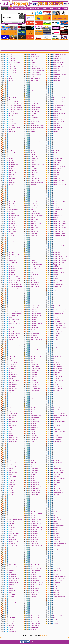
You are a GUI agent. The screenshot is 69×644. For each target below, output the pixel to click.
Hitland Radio (12, 569)
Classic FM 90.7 (12, 249)
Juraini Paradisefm (35, 112)
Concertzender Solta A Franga (15, 310)
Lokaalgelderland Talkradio (37, 182)
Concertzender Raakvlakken (15, 308)
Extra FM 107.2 (12, 433)
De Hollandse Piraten (13, 343)
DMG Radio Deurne (13, 394)
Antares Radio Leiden (13, 165)
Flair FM (11, 449)
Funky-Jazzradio (12, 477)
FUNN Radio (12, 478)
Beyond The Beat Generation (15, 196)
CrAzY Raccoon (12, 322)
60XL (10, 117)
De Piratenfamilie (12, 353)
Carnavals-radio (12, 231)
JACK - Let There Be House (37, 92)
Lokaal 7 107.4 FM (35, 180)
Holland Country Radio (14, 602)
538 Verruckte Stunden (14, 114)
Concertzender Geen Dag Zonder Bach (16, 286)
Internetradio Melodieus (36, 72)
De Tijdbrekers (12, 359)
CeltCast (11, 233)
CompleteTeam (12, 272)
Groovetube (11, 522)
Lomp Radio (34, 190)
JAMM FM (33, 94)
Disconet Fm (11, 390)
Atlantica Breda (12, 174)
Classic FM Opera (13, 253)
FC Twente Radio (13, 445)
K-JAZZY (33, 119)
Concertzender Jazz (13, 292)
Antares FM (11, 163)
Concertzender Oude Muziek (15, 304)
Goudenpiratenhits (13, 512)
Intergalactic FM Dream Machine (38, 70)
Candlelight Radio (13, 225)
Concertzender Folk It (13, 282)
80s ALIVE (11, 121)
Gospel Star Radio (13, 508)
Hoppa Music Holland (13, 612)
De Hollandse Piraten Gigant (15, 345)
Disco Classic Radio (13, 384)
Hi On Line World (12, 565)
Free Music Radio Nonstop (15, 463)
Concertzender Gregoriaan (15, 288)
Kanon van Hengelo (35, 121)
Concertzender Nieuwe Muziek (15, 298)
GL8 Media (11, 492)
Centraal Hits (12, 235)
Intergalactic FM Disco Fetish (37, 68)
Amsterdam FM (12, 153)
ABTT (10, 133)
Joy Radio (33, 106)
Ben (10, 192)
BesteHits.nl (11, 194)
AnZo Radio (11, 167)
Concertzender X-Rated (14, 316)
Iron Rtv (33, 76)
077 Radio (11, 57)
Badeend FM (12, 184)
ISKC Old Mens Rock (36, 78)
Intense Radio (34, 64)
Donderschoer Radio (13, 398)
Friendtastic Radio (13, 473)
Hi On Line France (13, 553)
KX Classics (34, 151)
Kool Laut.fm (34, 147)
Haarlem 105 (12, 526)
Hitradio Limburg (12, 577)
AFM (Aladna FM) (13, 137)
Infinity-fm (33, 63)
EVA (10, 424)
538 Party (11, 100)
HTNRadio (11, 624)
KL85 (32, 139)
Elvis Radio (11, 418)
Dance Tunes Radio (13, 335)
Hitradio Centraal (12, 575)
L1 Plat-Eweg (34, 155)
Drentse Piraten (12, 402)
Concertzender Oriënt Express (15, 302)
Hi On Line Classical (13, 551)
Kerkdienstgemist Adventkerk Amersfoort (37, 125)
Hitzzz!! (10, 592)
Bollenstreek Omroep (13, 210)
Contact (65, 9)
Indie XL (33, 61)
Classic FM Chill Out (13, 251)
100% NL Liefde (12, 68)
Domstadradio (12, 396)
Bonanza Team (12, 214)
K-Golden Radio (35, 117)
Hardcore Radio (12, 539)
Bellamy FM (11, 190)
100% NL (11, 64)
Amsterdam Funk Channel (14, 155)
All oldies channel (13, 145)
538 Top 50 (11, 112)
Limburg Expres (34, 172)
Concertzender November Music (16, 300)
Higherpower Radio (13, 567)
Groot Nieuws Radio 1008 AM (15, 520)
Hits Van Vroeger (12, 586)
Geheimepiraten (12, 484)
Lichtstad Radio (34, 168)
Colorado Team (12, 267)
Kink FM (33, 137)
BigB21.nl (11, 200)
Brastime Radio (12, 218)
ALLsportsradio (12, 149)
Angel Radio (11, 161)
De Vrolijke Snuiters (13, 367)
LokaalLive (33, 184)
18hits (10, 76)
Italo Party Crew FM (35, 88)
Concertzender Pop (13, 306)
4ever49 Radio (12, 82)
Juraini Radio (34, 114)
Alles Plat (11, 147)
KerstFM (33, 129)
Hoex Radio (11, 596)
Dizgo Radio (11, 392)
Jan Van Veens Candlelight (37, 96)
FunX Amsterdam (13, 480)
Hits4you (11, 588)
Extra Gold (11, 435)
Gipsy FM (11, 490)
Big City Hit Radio (13, 198)
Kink (32, 135)
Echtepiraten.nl (12, 412)
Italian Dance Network (36, 86)
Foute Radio (11, 461)
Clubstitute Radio (12, 261)
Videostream (24, 9)
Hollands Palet (12, 608)
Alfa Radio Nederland (13, 143)
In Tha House (34, 59)
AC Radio (11, 135)
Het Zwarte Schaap (13, 545)
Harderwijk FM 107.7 (13, 541)
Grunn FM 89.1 (12, 524)
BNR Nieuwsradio (13, 208)
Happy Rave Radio (13, 535)
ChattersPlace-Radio (13, 243)
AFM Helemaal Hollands (14, 139)
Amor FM (11, 151)
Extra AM (11, 431)
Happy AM (11, 531)
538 (10, 86)
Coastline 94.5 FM (13, 263)
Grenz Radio (11, 516)
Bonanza (11, 212)
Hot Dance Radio (12, 614)
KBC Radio (33, 123)
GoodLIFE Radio (12, 504)
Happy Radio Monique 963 (15, 533)
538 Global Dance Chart (14, 92)
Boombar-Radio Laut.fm (14, 216)
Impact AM (33, 55)
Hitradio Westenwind (13, 580)
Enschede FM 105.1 (13, 422)
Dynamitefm (11, 410)
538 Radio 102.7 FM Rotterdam (16, 110)
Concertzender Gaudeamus (15, 284)
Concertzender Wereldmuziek (15, 314)
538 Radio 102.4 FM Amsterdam (16, 104)
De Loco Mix (11, 347)
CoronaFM (11, 318)
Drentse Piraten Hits (13, 404)
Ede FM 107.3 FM (13, 414)
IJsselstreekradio (12, 632)
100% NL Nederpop (13, 70)
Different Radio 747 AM (14, 380)
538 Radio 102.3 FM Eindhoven (16, 102)
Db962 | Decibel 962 (13, 337)
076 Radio (11, 55)
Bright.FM (11, 219)
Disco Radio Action (13, 388)
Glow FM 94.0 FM (13, 500)
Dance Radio (12, 331)
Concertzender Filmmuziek (15, 280)
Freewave (11, 469)
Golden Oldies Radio (13, 502)
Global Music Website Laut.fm (15, 496)
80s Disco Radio (12, 123)
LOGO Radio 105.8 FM (36, 178)
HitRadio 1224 (12, 573)
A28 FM (10, 129)
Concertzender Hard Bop (14, 290)
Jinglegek (33, 100)
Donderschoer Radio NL (14, 400)
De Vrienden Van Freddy (14, 363)
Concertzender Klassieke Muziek (16, 296)
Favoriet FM (11, 443)
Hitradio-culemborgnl (13, 582)
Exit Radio (11, 429)
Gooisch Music (12, 506)
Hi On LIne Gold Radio (14, 555)
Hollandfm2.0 (12, 604)
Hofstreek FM (12, 598)
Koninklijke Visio (35, 145)
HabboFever (11, 529)
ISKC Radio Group (35, 82)
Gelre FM (11, 486)
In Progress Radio (35, 57)
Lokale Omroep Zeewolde (37, 188)
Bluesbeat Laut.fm (13, 204)
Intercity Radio (34, 66)
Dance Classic (12, 327)
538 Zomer (11, 115)
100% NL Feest (12, 66)
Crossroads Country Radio (15, 323)
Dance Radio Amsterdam (14, 333)
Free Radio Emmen (13, 465)
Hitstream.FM (12, 590)
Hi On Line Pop (12, 563)
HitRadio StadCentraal (14, 579)
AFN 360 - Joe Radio (13, 141)
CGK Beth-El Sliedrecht (14, 239)
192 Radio (11, 78)
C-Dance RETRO (13, 223)
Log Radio (33, 176)
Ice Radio (11, 628)
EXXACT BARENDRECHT (15, 437)
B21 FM (10, 180)
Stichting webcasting (34, 9)
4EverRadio (11, 84)
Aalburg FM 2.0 (12, 131)
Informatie (58, 9)
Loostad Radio (34, 194)
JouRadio (33, 102)
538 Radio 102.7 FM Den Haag (16, 108)
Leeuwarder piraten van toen (37, 165)
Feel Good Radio (12, 447)
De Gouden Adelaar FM (14, 341)
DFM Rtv (11, 378)
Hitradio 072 (11, 571)
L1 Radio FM (34, 157)
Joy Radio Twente (35, 110)
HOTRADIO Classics (13, 618)
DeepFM (11, 371)
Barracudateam (12, 186)
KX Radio (33, 153)
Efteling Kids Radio (13, 416)
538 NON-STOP (12, 98)
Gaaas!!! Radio (12, 482)
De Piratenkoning (13, 355)
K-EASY (33, 115)
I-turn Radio (11, 626)
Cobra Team (11, 265)
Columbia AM (12, 269)
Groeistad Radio (12, 518)
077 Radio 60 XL (12, 59)
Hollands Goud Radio (13, 606)
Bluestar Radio (12, 206)
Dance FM (11, 329)
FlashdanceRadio (13, 451)
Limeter (33, 174)
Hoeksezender (12, 594)
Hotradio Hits (12, 620)
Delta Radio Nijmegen (13, 374)
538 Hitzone (11, 94)
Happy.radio (11, 537)
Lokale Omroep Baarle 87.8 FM (38, 186)
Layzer (32, 163)
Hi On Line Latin (12, 559)
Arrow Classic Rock (13, 172)
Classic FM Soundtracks (14, 255)
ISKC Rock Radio (35, 84)
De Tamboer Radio (13, 357)
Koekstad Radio (34, 143)
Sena (45, 9)
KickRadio (33, 131)
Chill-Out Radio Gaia (13, 245)
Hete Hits (11, 547)
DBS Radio (11, 339)
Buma (51, 9)
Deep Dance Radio (13, 369)
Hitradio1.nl (11, 584)
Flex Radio (11, 453)
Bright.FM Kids (12, 221)
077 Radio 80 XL (12, 61)
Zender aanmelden (14, 9)
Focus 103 (11, 457)
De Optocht (11, 349)
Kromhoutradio (34, 149)
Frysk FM (11, 475)
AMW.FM (11, 159)
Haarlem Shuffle (12, 528)
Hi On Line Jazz (12, 557)
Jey (32, 98)
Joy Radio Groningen (36, 108)
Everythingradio (12, 425)
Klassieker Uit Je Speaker (37, 141)
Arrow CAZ (11, 170)
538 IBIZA (11, 96)
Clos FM (11, 259)
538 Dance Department (14, 88)
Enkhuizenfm (12, 420)
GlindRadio (11, 494)
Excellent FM (12, 427)
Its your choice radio (35, 90)
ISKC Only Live (34, 80)
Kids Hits (33, 133)
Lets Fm (33, 167)
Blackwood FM (12, 202)
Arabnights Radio (13, 168)
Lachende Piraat (35, 159)
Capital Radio (12, 227)
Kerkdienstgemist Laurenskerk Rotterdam (38, 127)
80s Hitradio (11, 125)
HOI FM (10, 600)
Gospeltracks (12, 510)
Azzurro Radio (12, 178)
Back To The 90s (12, 182)
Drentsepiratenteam (13, 406)
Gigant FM (11, 488)
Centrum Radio (12, 237)
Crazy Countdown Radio (14, 320)
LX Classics (34, 196)
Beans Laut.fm (12, 188)
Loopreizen (33, 192)
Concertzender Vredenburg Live (16, 312)
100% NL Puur (12, 74)
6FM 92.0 (11, 119)
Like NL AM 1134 (35, 170)
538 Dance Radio (13, 90)
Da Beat (11, 325)
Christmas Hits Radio (13, 247)
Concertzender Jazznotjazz (15, 294)
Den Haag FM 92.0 (13, 376)
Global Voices (12, 498)
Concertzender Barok (13, 276)
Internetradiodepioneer (36, 74)
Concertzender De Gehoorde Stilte (15, 279)
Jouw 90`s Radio (35, 104)
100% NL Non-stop (13, 72)
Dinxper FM (11, 382)
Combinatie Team (13, 270)
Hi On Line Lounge (13, 561)
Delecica (11, 373)
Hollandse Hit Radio (13, 610)
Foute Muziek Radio (13, 459)
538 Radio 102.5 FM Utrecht (15, 106)
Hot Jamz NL (12, 616)
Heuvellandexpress (13, 549)
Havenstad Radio (13, 543)
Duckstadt (11, 408)
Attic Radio (11, 176)
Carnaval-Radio (12, 229)
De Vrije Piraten (12, 365)
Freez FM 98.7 (12, 471)
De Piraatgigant (12, 351)
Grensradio (11, 514)
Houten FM (11, 622)
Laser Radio (34, 161)
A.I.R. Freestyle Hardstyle (14, 127)
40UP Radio (11, 80)
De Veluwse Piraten (13, 361)
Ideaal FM (11, 630)
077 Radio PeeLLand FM (14, 63)
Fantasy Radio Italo (13, 441)
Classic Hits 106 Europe (14, 257)
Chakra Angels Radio (13, 241)
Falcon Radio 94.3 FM (14, 439)
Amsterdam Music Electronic (15, 157)
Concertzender (12, 274)
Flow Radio (11, 455)
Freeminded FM (12, 467)
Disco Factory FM (13, 386)
